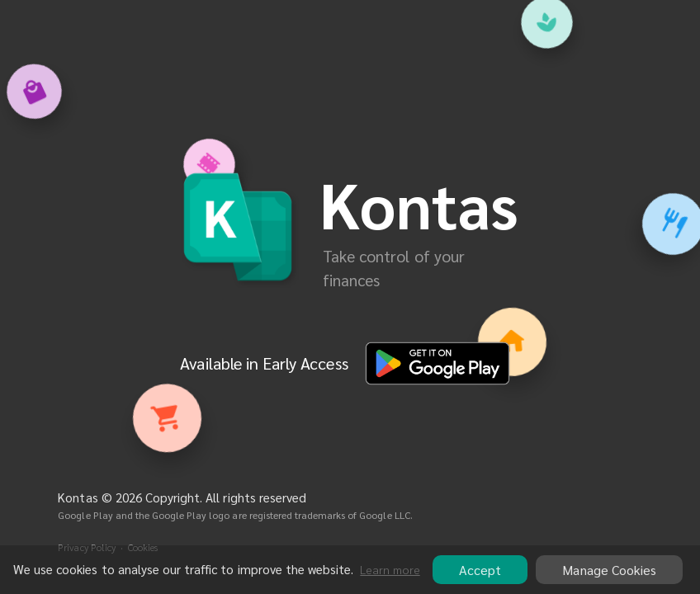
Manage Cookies (609, 570)
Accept (480, 570)
